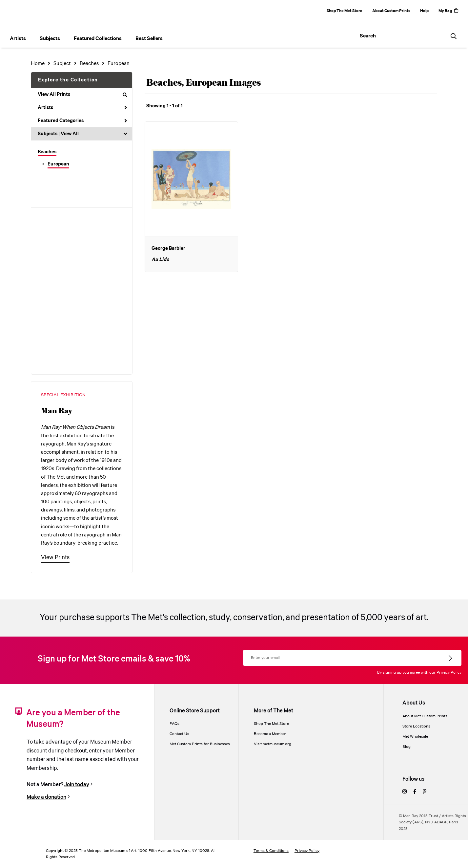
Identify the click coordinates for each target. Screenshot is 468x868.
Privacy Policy (449, 673)
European (58, 164)
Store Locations (416, 726)
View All (70, 134)
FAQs (174, 724)
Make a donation (46, 797)
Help (424, 11)
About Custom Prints (391, 11)
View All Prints (82, 95)
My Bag (448, 11)
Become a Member (270, 734)
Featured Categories (82, 121)
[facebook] (415, 792)
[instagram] (405, 792)
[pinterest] (425, 792)
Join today (77, 785)
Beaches (47, 152)
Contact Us (179, 734)
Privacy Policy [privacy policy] (307, 851)
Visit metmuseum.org (273, 744)
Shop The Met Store (345, 11)
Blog (407, 747)
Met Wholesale (415, 737)
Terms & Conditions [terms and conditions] (271, 851)
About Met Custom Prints (425, 716)
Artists (82, 108)
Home (38, 64)
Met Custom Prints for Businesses (200, 744)
